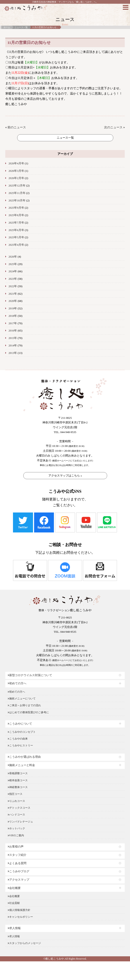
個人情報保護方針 (19, 910)
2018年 (13, 316)
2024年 (13, 271)
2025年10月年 (17, 201)
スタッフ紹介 (17, 855)
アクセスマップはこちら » (65, 476)
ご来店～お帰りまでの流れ (24, 705)
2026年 (13, 257)
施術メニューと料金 (21, 765)
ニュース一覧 (21, 27)
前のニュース (17, 127)
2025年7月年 (16, 223)
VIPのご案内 (16, 835)
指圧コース (15, 794)
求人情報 (14, 928)
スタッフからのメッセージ (24, 943)
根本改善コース (18, 780)
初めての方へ (17, 683)
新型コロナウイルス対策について (30, 675)
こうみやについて (20, 724)
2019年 (13, 308)
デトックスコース (19, 808)
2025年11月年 (17, 193)
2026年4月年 (16, 163)
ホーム (7, 27)
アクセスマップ (18, 880)
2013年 (13, 353)
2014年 (13, 346)
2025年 (13, 264)
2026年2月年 (16, 178)
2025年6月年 (16, 230)
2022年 (13, 286)
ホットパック (16, 828)
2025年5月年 (16, 237)
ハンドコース (16, 815)
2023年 (13, 279)
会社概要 (14, 888)
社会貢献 (14, 903)
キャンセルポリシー (20, 917)
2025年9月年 (16, 208)
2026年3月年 (16, 171)
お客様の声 (16, 847)
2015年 (13, 338)
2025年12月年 (17, 186)
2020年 (13, 301)
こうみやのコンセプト (22, 732)
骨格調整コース (18, 773)
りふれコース (16, 801)
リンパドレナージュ (20, 822)
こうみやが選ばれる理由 (24, 757)
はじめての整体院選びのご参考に (28, 712)
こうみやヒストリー (20, 745)
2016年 (13, 331)
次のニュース (113, 127)
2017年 (13, 323)
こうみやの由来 (18, 739)
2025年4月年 (16, 245)
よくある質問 (17, 863)
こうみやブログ (18, 871)
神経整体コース (18, 787)
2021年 (13, 294)
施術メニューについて (22, 699)
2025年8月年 (16, 215)
